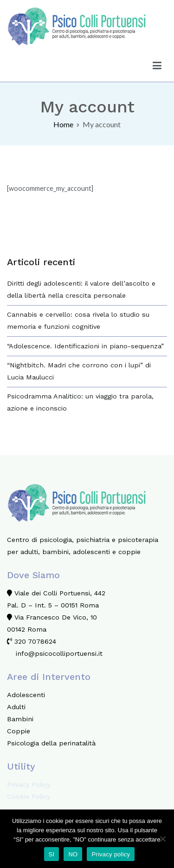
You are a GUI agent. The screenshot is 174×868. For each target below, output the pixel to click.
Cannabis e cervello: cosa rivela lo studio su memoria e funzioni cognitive (78, 320)
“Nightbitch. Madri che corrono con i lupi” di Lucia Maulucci (79, 371)
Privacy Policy (29, 784)
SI (52, 854)
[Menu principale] (157, 65)
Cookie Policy (29, 796)
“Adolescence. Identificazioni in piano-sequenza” (85, 346)
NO (73, 854)
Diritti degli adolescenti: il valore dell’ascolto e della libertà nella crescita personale (81, 289)
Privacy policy (111, 854)
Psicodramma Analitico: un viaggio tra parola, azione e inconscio (80, 402)
